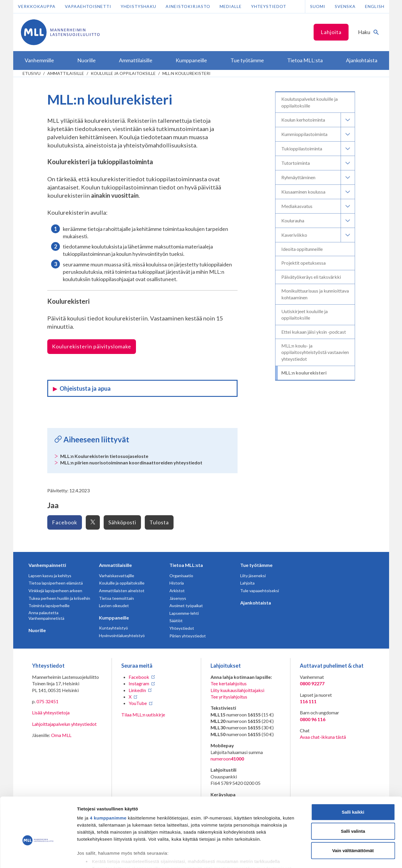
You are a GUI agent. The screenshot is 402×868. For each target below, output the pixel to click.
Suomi (318, 6)
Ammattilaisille (66, 73)
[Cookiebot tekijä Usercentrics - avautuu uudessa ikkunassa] (38, 857)
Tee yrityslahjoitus (229, 697)
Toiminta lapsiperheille (49, 606)
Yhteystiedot (269, 6)
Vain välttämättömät (353, 817)
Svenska (345, 6)
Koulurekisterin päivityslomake (92, 346)
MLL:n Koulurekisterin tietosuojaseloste (104, 456)
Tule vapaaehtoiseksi (260, 591)
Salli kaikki (353, 778)
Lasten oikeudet (114, 606)
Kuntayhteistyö (113, 628)
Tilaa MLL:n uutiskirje (143, 715)
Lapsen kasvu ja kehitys (50, 576)
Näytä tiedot (314, 856)
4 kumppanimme (108, 784)
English (375, 6)
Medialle (231, 6)
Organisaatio (181, 576)
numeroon (227, 759)
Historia (177, 583)
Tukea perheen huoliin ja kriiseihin (59, 598)
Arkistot (177, 591)
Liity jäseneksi (253, 576)
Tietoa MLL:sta (186, 565)
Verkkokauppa (37, 6)
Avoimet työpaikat (186, 606)
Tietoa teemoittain (116, 598)
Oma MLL (61, 735)
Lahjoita (331, 32)
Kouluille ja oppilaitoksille (123, 73)
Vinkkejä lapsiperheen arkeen (55, 591)
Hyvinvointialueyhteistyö (122, 636)
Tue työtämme (256, 565)
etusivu (32, 73)
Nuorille (37, 630)
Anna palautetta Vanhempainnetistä (46, 616)
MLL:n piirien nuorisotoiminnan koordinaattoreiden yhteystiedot (131, 462)
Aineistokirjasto (188, 6)
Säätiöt (176, 621)
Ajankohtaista (256, 603)
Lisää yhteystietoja (51, 712)
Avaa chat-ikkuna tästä (323, 737)
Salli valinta (353, 797)
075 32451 (47, 701)
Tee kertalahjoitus (229, 683)
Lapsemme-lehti (184, 613)
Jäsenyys (178, 598)
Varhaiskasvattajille (117, 576)
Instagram (139, 683)
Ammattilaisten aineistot (122, 591)
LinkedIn (137, 690)
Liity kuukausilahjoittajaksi (237, 690)
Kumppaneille (114, 618)
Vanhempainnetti (47, 565)
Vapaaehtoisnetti (88, 6)
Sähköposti (122, 522)
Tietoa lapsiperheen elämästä (56, 583)
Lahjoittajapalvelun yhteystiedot (64, 724)
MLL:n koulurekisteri (186, 73)
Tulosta (159, 522)
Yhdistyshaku (138, 6)
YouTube (138, 703)
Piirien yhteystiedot (188, 636)
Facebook (65, 522)
